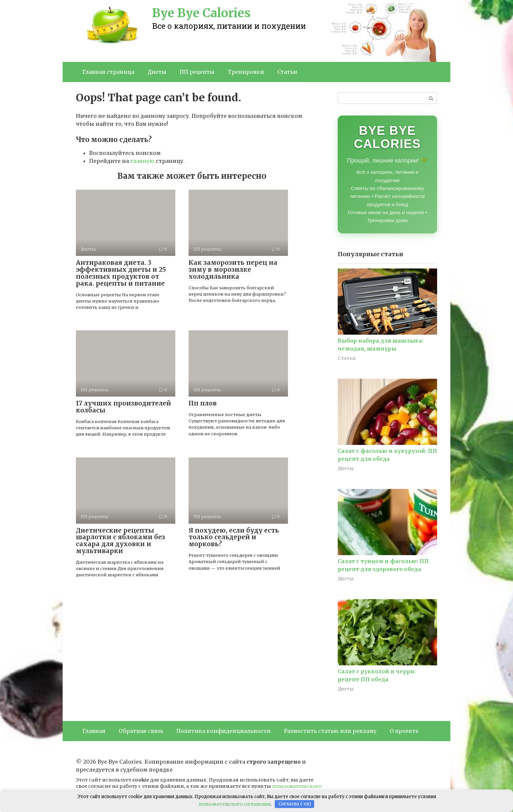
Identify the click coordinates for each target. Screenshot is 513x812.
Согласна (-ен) (295, 804)
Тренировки (246, 72)
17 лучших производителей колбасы (123, 407)
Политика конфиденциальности (224, 731)
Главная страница (108, 72)
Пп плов (203, 403)
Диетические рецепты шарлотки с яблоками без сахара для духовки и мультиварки (120, 541)
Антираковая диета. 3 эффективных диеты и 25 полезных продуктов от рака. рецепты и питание (121, 273)
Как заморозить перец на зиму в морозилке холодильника (233, 269)
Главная (94, 731)
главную (142, 161)
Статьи (287, 72)
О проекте (404, 731)
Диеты (157, 72)
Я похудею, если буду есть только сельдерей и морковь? (234, 537)
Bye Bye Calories (201, 13)
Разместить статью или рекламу (330, 731)
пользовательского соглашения (235, 804)
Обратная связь (141, 731)
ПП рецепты (197, 72)
